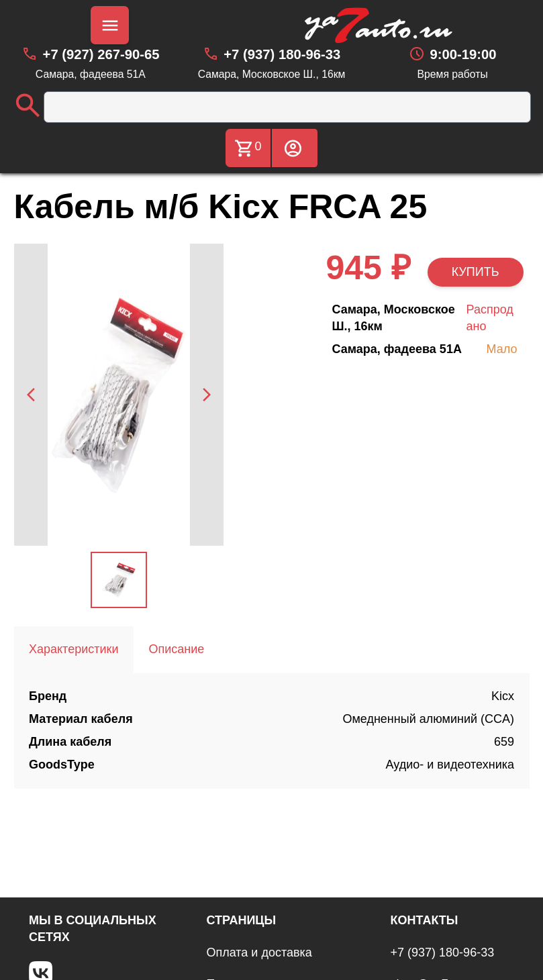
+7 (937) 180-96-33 (443, 952)
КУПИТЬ (476, 272)
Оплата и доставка (259, 952)
